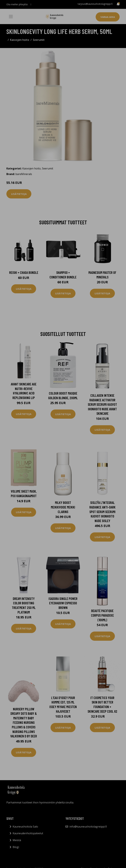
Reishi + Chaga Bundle (24, 272)
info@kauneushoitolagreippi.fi (88, 827)
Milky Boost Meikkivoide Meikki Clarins (63, 507)
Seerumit (39, 40)
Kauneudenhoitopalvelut (28, 833)
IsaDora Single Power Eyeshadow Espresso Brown (63, 603)
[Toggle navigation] (11, 17)
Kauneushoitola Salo (25, 827)
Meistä (17, 840)
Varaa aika (108, 17)
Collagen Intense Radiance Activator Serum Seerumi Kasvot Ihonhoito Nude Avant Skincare (102, 404)
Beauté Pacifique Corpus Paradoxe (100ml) (102, 615)
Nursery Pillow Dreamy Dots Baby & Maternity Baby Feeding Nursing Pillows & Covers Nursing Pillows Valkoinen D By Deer (24, 723)
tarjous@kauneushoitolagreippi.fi (95, 4)
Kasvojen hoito (20, 40)
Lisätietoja (19, 194)
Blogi (16, 847)
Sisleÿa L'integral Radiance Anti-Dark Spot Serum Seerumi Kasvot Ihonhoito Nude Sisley (102, 512)
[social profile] (31, 4)
